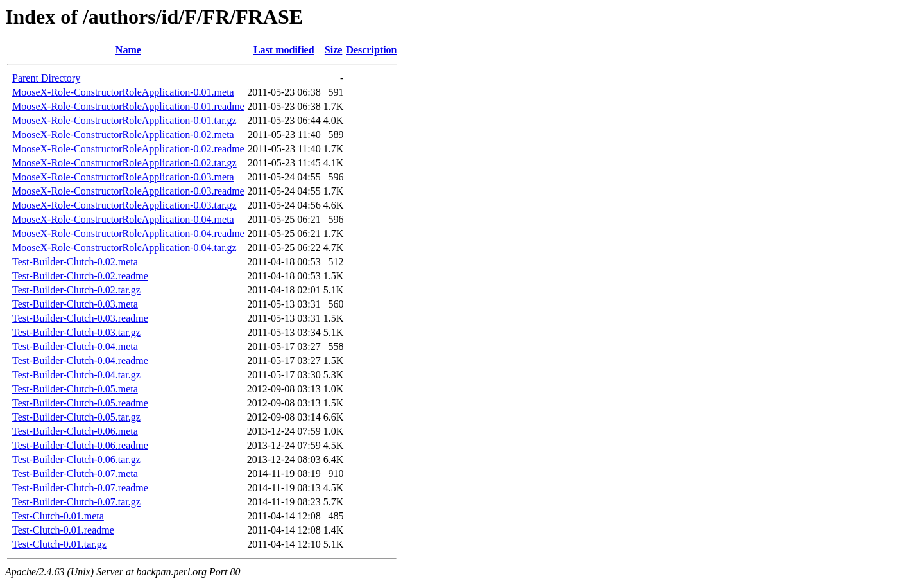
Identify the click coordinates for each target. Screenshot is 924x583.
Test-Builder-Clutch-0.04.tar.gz (76, 375)
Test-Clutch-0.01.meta (58, 516)
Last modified (284, 50)
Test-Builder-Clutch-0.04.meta (75, 346)
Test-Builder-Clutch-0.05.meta (75, 389)
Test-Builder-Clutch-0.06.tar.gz (76, 459)
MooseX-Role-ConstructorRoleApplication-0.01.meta (123, 92)
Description (371, 50)
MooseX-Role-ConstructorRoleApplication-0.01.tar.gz (124, 120)
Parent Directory (46, 78)
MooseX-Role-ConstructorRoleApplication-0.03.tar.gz (124, 205)
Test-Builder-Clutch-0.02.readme (80, 276)
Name (128, 50)
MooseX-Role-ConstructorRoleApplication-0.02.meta (123, 135)
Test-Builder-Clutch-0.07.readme (80, 488)
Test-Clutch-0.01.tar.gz (59, 544)
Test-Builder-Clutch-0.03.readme (80, 318)
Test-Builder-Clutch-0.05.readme (80, 403)
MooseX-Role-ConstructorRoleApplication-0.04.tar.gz (124, 248)
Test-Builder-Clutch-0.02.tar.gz (76, 290)
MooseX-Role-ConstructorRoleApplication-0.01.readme (128, 106)
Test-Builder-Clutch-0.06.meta (75, 431)
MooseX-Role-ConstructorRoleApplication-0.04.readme (128, 233)
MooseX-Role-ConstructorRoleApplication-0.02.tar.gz (124, 163)
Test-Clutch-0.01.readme (63, 530)
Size (334, 50)
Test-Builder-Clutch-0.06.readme (80, 445)
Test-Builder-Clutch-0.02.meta (75, 262)
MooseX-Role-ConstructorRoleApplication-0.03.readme (128, 191)
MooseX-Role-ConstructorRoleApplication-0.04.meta (123, 219)
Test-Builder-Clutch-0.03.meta (75, 304)
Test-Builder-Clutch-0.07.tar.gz (76, 502)
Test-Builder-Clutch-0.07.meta (75, 474)
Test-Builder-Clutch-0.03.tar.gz (76, 332)
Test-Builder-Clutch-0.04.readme (80, 361)
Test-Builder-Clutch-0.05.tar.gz (76, 417)
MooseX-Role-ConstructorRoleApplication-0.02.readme (128, 149)
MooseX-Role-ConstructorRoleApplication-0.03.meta (123, 177)
